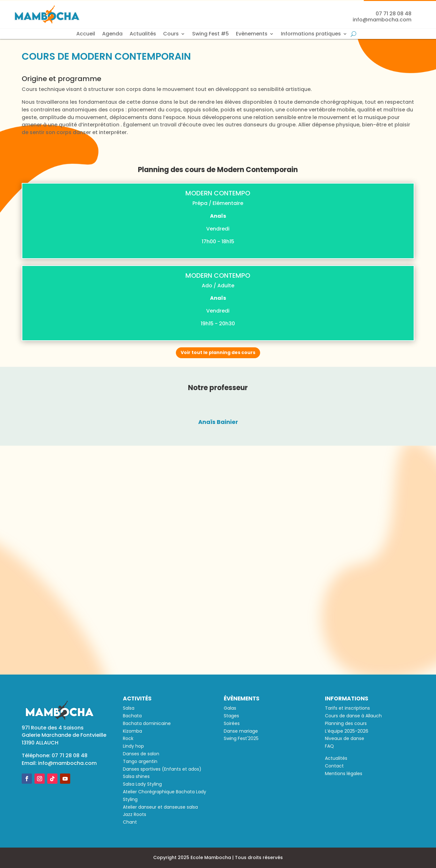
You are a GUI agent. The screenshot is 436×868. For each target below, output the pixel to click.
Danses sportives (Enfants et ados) (162, 769)
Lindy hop (133, 746)
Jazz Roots (135, 814)
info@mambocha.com (67, 763)
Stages (231, 716)
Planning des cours (346, 723)
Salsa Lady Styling (142, 784)
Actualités (143, 34)
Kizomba (132, 731)
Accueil (86, 34)
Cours (171, 34)
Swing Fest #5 (210, 34)
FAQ (329, 746)
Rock (128, 738)
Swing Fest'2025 (241, 738)
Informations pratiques (311, 34)
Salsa (129, 708)
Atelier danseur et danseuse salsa (160, 807)
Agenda (112, 34)
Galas (230, 708)
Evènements (252, 34)
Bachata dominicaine (147, 723)
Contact (334, 766)
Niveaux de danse (345, 738)
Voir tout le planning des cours (218, 352)
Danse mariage (241, 731)
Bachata (132, 716)
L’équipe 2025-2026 (347, 731)
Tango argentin (140, 761)
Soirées (232, 723)
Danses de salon (141, 754)
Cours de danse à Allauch (353, 716)
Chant (130, 822)
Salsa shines (136, 776)
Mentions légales (344, 774)
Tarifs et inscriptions (347, 708)
